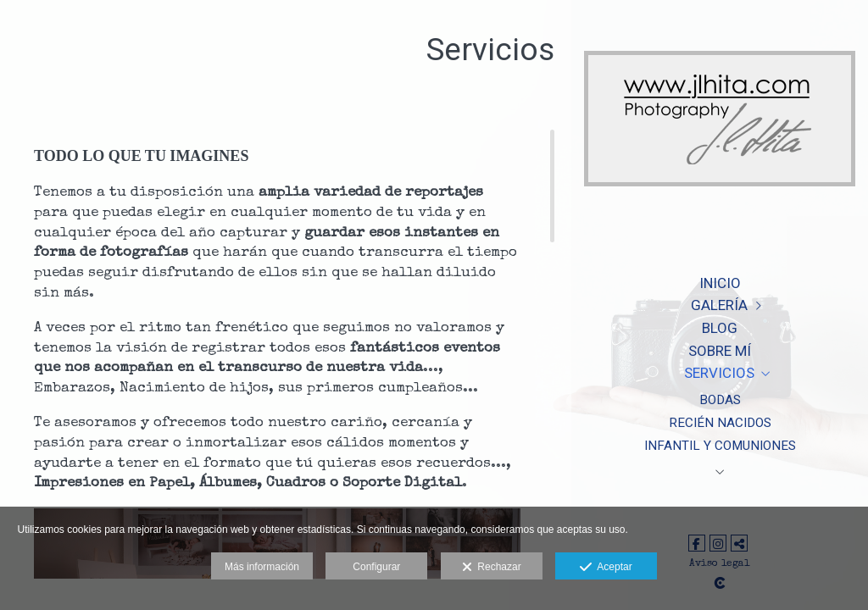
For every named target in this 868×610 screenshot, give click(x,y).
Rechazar (492, 568)
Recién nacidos (720, 423)
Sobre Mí (720, 351)
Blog (720, 328)
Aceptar (606, 568)
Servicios (719, 373)
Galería (719, 305)
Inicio (720, 283)
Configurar (376, 567)
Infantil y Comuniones (720, 446)
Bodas (720, 400)
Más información (262, 567)
